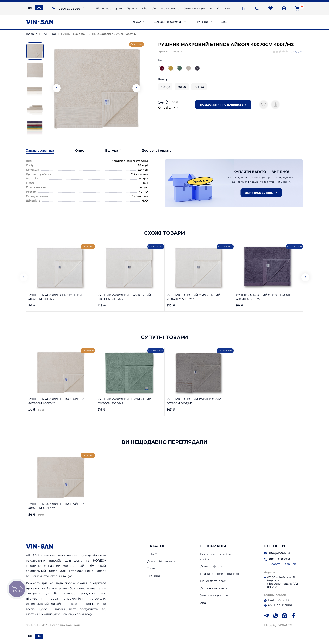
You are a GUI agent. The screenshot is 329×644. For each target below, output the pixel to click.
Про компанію (137, 8)
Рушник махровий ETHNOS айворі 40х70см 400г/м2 (56, 401)
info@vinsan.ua (277, 553)
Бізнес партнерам (109, 8)
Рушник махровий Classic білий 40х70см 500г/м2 (55, 297)
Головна (32, 34)
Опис (80, 151)
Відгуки (113, 151)
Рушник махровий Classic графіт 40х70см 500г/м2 (263, 297)
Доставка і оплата (157, 151)
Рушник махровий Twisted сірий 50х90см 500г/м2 (194, 401)
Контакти (223, 8)
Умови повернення (198, 8)
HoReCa (136, 22)
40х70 (165, 87)
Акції (225, 22)
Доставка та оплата (166, 8)
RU (30, 8)
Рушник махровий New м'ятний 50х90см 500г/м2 (124, 401)
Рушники (49, 34)
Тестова (153, 568)
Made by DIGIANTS (278, 625)
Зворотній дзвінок (283, 564)
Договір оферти (211, 566)
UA (39, 8)
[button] (136, 88)
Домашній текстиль (168, 22)
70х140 (199, 87)
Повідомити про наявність (223, 105)
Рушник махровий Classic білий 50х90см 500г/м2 (124, 297)
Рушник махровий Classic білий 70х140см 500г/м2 (194, 297)
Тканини (202, 22)
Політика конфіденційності (220, 574)
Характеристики (40, 151)
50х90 (182, 87)
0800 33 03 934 (69, 9)
